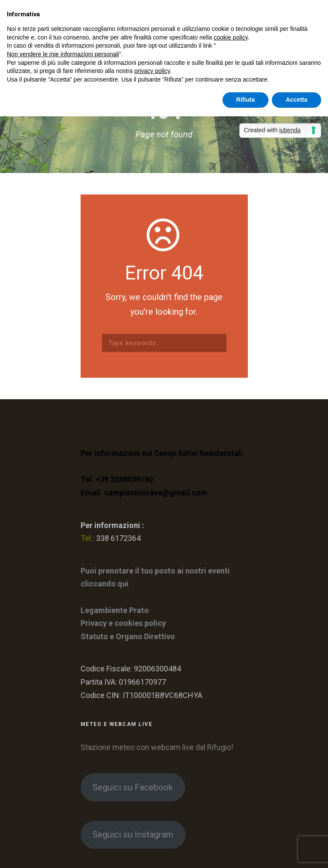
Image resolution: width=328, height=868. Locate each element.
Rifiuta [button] (246, 100)
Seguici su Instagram (133, 835)
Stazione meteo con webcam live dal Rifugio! (157, 747)
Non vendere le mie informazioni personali (63, 54)
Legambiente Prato (115, 610)
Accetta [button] (296, 100)
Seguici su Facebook (133, 787)
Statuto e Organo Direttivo (128, 636)
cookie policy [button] (231, 37)
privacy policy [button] (152, 71)
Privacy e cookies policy (123, 623)
